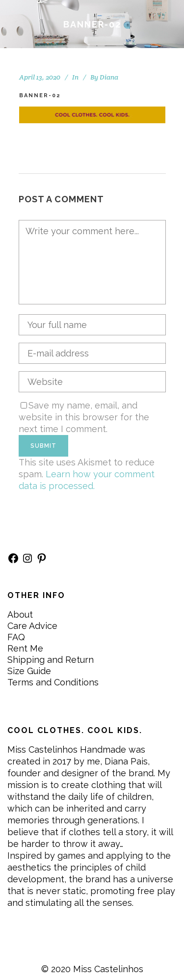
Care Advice (32, 626)
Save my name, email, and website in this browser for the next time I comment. (84, 417)
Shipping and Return (51, 660)
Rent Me (25, 648)
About (20, 614)
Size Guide (29, 671)
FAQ (16, 637)
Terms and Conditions (53, 682)
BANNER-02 (40, 95)
